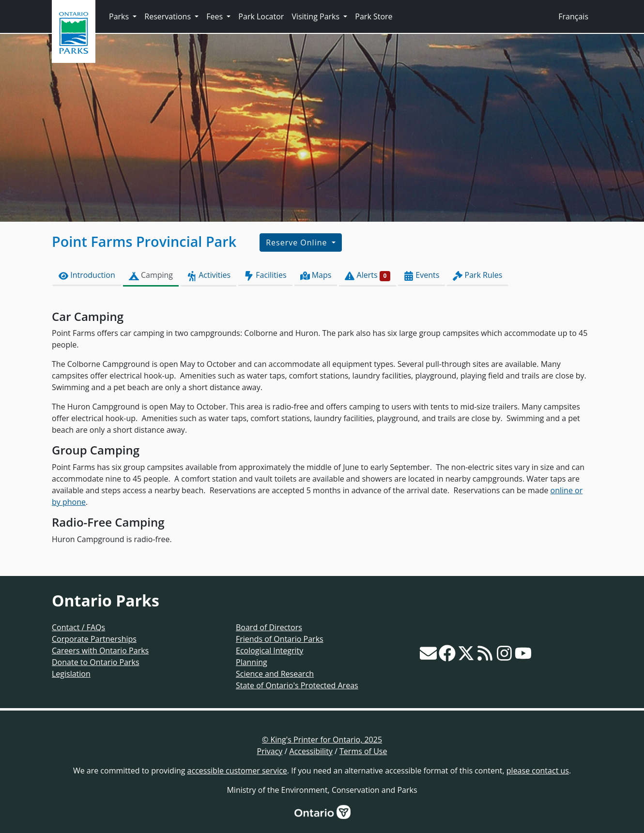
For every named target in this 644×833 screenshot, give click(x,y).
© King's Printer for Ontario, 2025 (322, 740)
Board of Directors (269, 627)
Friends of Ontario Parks (280, 639)
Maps (316, 275)
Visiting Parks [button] (316, 16)
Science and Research (275, 674)
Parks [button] (120, 16)
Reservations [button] (169, 16)
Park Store (374, 16)
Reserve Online (298, 242)
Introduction (87, 275)
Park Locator (261, 16)
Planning (252, 662)
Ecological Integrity (269, 651)
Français (573, 16)
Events (422, 275)
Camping (151, 275)
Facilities (265, 275)
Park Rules (477, 275)
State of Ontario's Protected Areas (297, 685)
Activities (208, 275)
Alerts (368, 275)
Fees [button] (215, 16)
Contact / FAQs (78, 627)
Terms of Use (363, 751)
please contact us (538, 771)
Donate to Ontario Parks (96, 662)
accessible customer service (237, 771)
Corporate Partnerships (94, 639)
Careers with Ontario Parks (100, 651)
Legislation (71, 674)
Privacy (270, 751)
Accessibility (311, 751)
